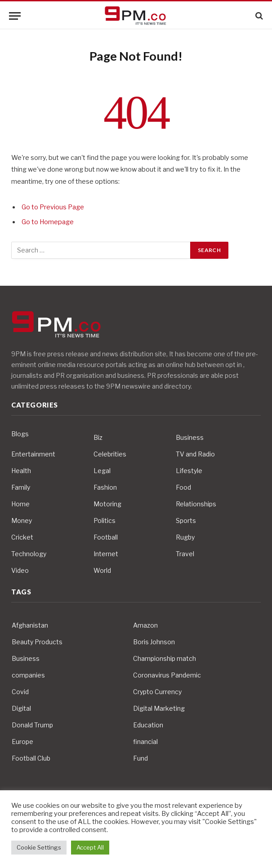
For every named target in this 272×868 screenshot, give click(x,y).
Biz (98, 437)
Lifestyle (189, 471)
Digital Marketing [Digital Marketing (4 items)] (159, 708)
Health (21, 471)
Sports (186, 520)
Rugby (185, 537)
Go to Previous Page (53, 207)
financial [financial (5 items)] (145, 742)
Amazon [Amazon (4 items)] (145, 625)
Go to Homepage (48, 222)
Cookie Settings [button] (39, 847)
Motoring (107, 504)
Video (20, 570)
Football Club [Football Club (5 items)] (31, 758)
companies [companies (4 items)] (28, 675)
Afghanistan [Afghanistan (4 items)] (30, 625)
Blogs (20, 434)
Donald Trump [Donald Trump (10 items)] (32, 725)
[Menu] (15, 16)
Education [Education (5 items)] (148, 725)
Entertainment (33, 454)
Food (183, 487)
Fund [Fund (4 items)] (140, 758)
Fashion (105, 487)
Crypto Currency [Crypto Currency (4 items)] (157, 692)
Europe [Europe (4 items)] (22, 742)
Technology (29, 554)
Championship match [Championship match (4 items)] (165, 658)
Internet (106, 554)
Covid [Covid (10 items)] (20, 692)
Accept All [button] (90, 847)
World (102, 570)
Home (20, 504)
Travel (185, 554)
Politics (105, 520)
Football (106, 537)
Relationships (196, 504)
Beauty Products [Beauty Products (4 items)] (37, 642)
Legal (102, 471)
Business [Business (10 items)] (26, 658)
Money (22, 520)
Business (190, 437)
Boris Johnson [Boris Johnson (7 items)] (154, 642)
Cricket (22, 537)
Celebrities (110, 454)
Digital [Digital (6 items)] (21, 708)
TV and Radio (195, 454)
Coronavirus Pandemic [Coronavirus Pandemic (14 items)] (167, 675)
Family (21, 487)
